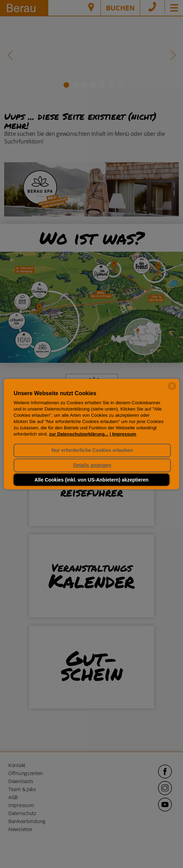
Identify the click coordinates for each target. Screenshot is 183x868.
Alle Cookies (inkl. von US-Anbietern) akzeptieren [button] (91, 480)
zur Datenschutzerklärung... (79, 434)
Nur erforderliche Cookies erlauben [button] (92, 450)
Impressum (124, 434)
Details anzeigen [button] (92, 466)
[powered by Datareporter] (172, 389)
